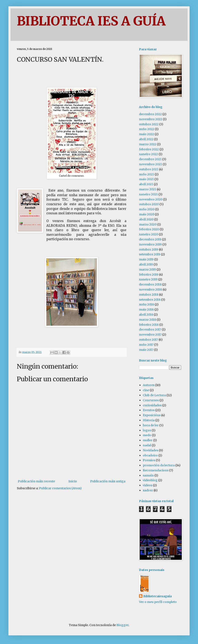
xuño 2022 (147, 129)
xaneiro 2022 (148, 154)
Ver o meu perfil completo (158, 602)
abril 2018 (146, 315)
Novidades (151, 450)
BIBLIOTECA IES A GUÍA (91, 21)
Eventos (149, 410)
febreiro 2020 (149, 229)
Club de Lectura (154, 395)
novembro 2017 (150, 335)
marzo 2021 (148, 189)
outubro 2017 (148, 340)
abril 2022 (146, 139)
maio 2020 (147, 214)
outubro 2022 (149, 124)
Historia (149, 420)
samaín (148, 475)
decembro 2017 (150, 329)
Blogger (122, 625)
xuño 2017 (146, 345)
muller (148, 440)
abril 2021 (146, 184)
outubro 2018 (149, 295)
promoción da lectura (159, 465)
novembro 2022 (151, 119)
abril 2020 (146, 219)
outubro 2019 (149, 249)
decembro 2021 (150, 159)
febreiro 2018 (149, 325)
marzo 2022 (148, 144)
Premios (149, 460)
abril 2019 (146, 264)
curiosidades (152, 405)
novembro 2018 (151, 289)
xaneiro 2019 (148, 279)
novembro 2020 (151, 199)
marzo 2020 (148, 224)
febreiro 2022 (149, 149)
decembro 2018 (150, 284)
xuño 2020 (147, 209)
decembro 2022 (150, 114)
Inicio (73, 481)
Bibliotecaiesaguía (157, 596)
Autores (149, 385)
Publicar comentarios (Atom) (60, 488)
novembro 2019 (150, 244)
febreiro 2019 (149, 275)
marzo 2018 (148, 320)
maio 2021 (146, 179)
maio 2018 (146, 309)
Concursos (151, 400)
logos (147, 430)
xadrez (148, 490)
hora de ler (151, 425)
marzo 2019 (147, 269)
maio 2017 (146, 350)
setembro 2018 (150, 300)
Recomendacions (156, 470)
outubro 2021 (149, 169)
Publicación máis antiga (108, 481)
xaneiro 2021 (148, 194)
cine (146, 390)
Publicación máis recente (36, 481)
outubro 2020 (149, 204)
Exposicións (152, 415)
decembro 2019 (150, 239)
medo (147, 435)
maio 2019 (146, 259)
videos (148, 485)
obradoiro (150, 455)
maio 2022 (146, 134)
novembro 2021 (151, 164)
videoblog (150, 480)
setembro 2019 (150, 254)
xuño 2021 (146, 174)
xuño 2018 (146, 304)
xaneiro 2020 (149, 234)
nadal (147, 445)
